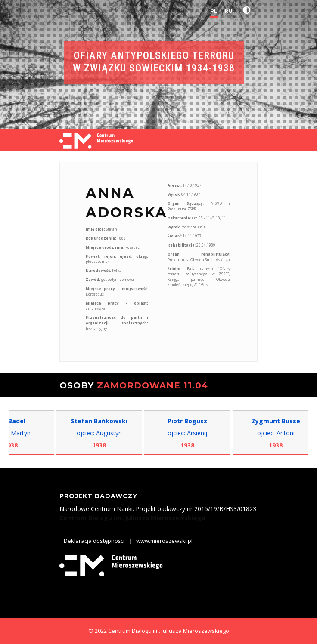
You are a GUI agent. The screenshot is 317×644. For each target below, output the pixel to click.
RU (228, 11)
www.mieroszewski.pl (164, 541)
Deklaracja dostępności (94, 541)
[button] (249, 10)
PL (214, 11)
